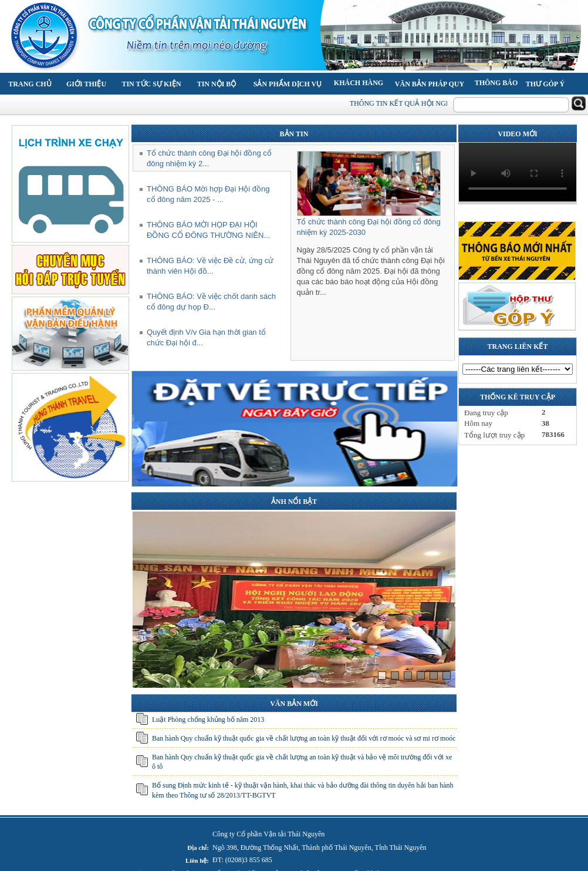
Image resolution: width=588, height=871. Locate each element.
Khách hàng (359, 83)
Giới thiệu (86, 84)
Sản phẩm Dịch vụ (288, 84)
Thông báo (496, 83)
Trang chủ (30, 84)
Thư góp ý (545, 84)
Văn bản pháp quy (430, 84)
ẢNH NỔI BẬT (294, 502)
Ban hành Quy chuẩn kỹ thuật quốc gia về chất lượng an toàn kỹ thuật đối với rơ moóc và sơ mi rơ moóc (304, 738)
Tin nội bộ (217, 84)
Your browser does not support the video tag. (518, 172)
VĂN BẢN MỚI (294, 704)
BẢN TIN (294, 134)
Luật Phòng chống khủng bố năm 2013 (208, 719)
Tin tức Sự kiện (151, 84)
